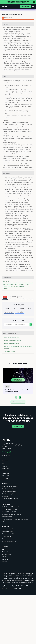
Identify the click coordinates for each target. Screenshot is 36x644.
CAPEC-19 (6, 281)
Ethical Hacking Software (9, 491)
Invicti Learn (5, 478)
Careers (4, 557)
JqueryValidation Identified (12, 337)
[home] (5, 7)
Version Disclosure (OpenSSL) (13, 340)
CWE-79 (5, 285)
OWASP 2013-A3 (8, 287)
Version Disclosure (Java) (11, 343)
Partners (4, 562)
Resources (5, 559)
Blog (3, 464)
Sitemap (21, 589)
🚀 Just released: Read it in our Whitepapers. (18, 2)
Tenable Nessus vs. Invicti (9, 541)
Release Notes (6, 476)
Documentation (6, 554)
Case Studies (5, 473)
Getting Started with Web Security (12, 514)
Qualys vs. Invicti (7, 539)
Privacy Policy (10, 586)
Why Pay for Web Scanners (10, 509)
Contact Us (5, 552)
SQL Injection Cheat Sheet (9, 512)
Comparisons (6, 496)
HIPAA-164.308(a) (13, 285)
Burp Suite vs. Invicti (8, 531)
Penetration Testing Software (10, 486)
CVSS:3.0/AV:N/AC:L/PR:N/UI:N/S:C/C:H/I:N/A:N (18, 283)
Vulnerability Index (7, 517)
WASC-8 (5, 288)
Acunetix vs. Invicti (7, 529)
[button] (33, 7)
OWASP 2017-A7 (18, 287)
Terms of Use (5, 589)
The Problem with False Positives (11, 507)
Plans (3, 471)
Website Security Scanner (9, 489)
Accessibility (14, 589)
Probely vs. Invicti (7, 536)
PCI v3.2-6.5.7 (27, 287)
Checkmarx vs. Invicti (8, 534)
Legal (3, 586)
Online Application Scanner (10, 499)
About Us (4, 549)
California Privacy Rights (22, 586)
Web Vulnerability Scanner (9, 494)
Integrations (5, 469)
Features (4, 466)
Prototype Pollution (10, 351)
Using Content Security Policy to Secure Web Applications (15, 520)
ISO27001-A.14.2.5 (24, 285)
